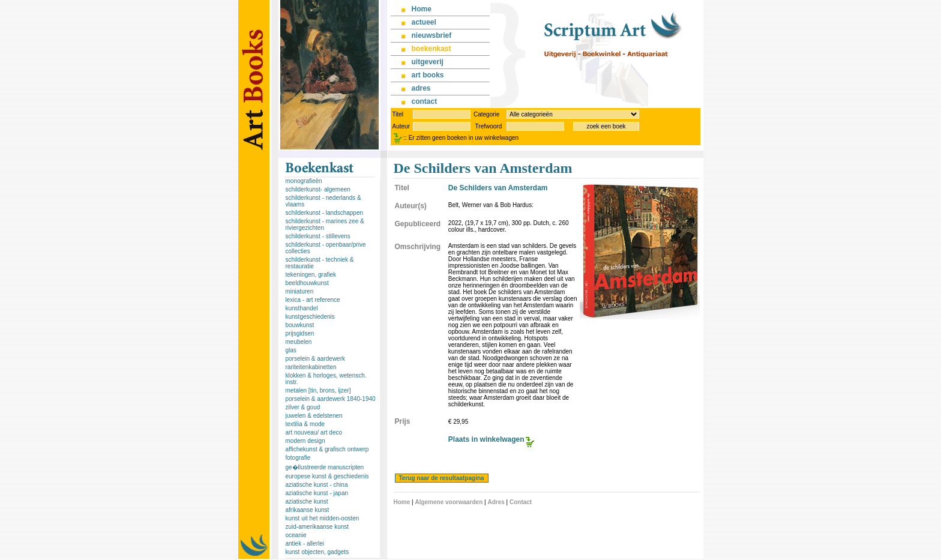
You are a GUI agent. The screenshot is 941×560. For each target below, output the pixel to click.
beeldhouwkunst (307, 283)
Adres (496, 502)
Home (402, 502)
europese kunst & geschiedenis (327, 476)
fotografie (298, 458)
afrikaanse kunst (308, 510)
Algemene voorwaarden (449, 502)
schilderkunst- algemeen (318, 189)
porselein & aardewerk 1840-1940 (331, 399)
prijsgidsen (300, 333)
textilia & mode (305, 424)
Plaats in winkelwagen (486, 439)
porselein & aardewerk (316, 359)
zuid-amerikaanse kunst (317, 527)
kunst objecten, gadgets (317, 552)
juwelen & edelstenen (314, 416)
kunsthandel (302, 308)
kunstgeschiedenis (310, 317)
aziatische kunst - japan (317, 493)
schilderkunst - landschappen (325, 213)
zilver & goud (303, 407)
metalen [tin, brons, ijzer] (318, 390)
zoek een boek (606, 126)
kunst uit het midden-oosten (323, 518)
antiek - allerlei (305, 543)
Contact (521, 502)
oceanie (296, 535)
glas (291, 350)
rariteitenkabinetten (311, 367)
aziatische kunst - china (317, 485)
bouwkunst (300, 325)
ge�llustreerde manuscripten (325, 467)
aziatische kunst (307, 501)
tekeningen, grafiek (311, 275)
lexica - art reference (313, 300)
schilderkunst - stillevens (318, 236)
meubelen (299, 342)
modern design (305, 441)
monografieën (304, 181)
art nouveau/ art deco (314, 432)
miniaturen (300, 291)
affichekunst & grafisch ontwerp (327, 449)
